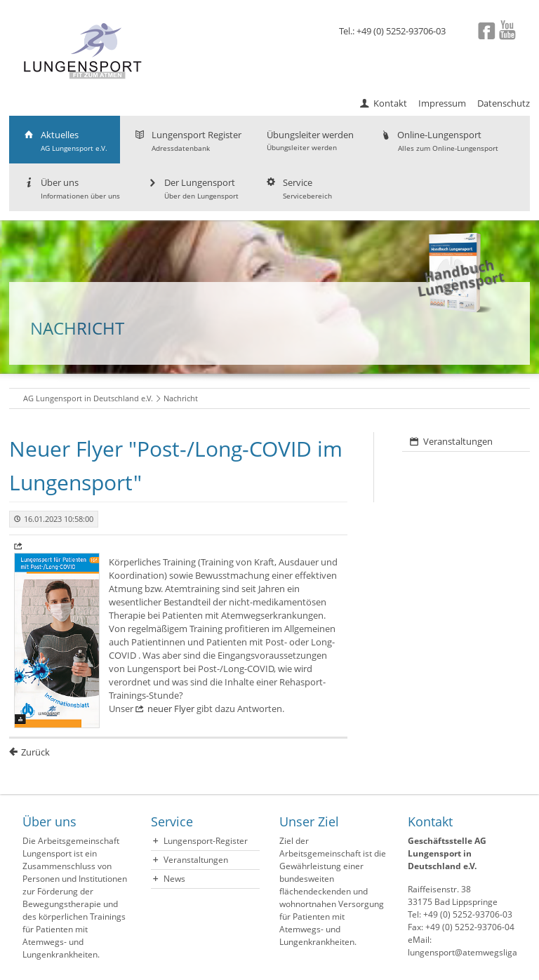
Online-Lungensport (439, 141)
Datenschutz (504, 103)
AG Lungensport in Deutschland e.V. (88, 398)
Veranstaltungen (458, 441)
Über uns (71, 188)
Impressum (442, 103)
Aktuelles (65, 141)
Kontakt (390, 103)
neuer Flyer (171, 709)
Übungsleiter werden (310, 140)
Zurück (35, 752)
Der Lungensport (192, 188)
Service (298, 188)
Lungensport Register (187, 141)
